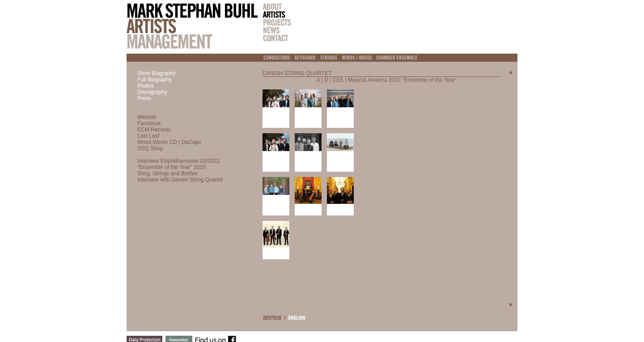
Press (144, 98)
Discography (152, 92)
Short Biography (157, 73)
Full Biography (155, 80)
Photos (146, 86)
